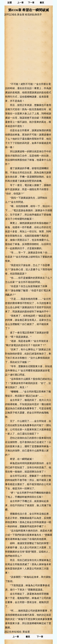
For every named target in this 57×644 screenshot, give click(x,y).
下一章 (31, 3)
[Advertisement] (28, 49)
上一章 (20, 3)
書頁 (42, 3)
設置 (10, 3)
